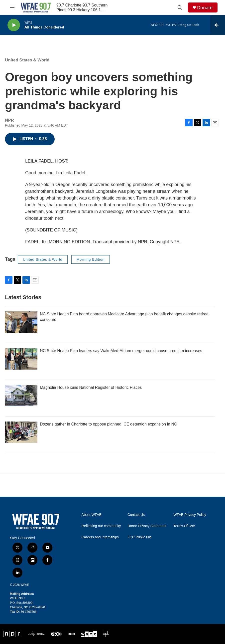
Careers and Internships (100, 537)
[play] (14, 25)
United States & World (27, 60)
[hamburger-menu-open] (12, 7)
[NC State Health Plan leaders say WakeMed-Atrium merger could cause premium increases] (21, 359)
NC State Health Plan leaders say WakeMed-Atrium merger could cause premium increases (121, 351)
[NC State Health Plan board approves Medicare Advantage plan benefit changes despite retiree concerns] (21, 322)
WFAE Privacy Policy (190, 515)
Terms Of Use (184, 526)
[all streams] (218, 25)
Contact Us (136, 515)
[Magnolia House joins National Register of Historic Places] (21, 396)
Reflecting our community (101, 526)
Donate (205, 8)
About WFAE (92, 515)
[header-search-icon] (180, 7)
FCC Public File (140, 537)
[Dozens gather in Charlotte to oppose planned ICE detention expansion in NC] (21, 432)
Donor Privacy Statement (147, 526)
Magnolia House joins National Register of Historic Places (91, 387)
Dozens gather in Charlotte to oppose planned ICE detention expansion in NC (109, 424)
